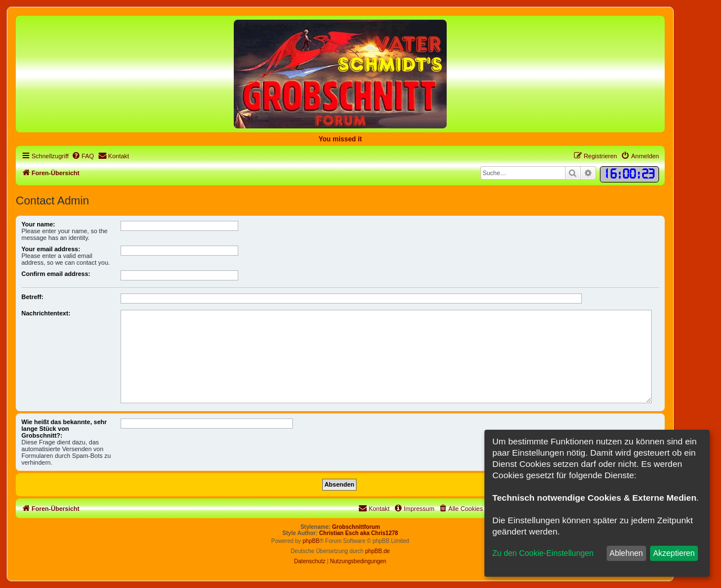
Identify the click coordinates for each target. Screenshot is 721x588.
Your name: (38, 224)
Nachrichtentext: (46, 313)
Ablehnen (626, 553)
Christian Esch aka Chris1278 (359, 533)
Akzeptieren (674, 553)
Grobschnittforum (356, 527)
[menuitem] (83, 156)
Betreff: (32, 297)
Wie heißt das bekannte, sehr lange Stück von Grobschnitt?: (64, 429)
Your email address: (51, 249)
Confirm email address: (56, 274)
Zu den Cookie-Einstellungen (543, 553)
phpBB (311, 541)
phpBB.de (377, 551)
